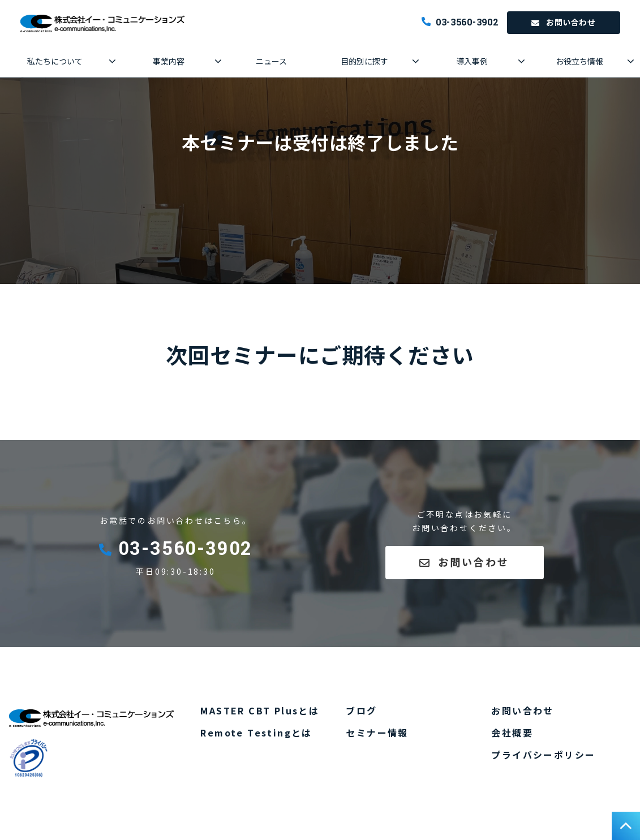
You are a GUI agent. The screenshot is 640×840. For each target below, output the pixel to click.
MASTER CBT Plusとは (260, 710)
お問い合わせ (571, 22)
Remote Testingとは (256, 733)
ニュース (271, 61)
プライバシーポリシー (543, 755)
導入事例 (472, 61)
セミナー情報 (377, 733)
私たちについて (55, 61)
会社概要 (512, 733)
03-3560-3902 (467, 23)
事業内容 (169, 61)
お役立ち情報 (579, 61)
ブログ (361, 710)
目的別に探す (364, 61)
